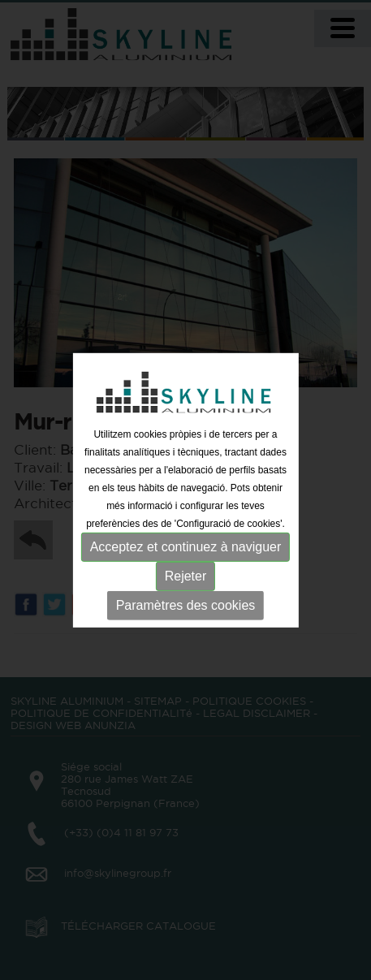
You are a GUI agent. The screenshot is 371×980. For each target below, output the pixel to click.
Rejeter (186, 576)
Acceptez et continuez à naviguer (186, 547)
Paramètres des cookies (186, 605)
